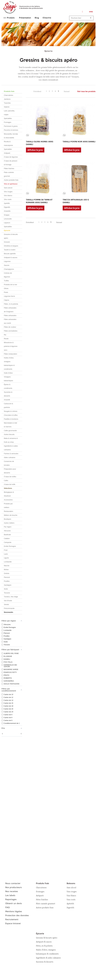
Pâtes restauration (11, 354)
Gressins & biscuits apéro (11, 236)
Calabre (7, 538)
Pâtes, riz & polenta (11, 304)
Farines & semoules (11, 454)
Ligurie (6, 558)
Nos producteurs (14, 888)
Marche (7, 566)
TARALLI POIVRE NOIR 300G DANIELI (79, 142)
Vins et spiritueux (11, 184)
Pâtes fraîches (42, 900)
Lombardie (8, 562)
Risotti (6, 339)
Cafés (6, 480)
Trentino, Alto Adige (11, 597)
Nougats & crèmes (11, 411)
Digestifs (7, 207)
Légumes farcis (9, 296)
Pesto (6, 292)
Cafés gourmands (10, 431)
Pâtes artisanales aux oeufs (10, 321)
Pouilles (7, 581)
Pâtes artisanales (10, 315)
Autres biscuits (9, 434)
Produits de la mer (11, 285)
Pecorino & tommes (11, 130)
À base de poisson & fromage (11, 163)
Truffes (6, 281)
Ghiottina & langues (11, 246)
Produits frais (9, 91)
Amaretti (7, 400)
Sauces (7, 265)
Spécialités (8, 118)
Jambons (7, 99)
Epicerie (7, 230)
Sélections (8, 488)
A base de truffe (10, 484)
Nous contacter (13, 884)
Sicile (6, 589)
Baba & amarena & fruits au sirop (11, 440)
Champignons (9, 269)
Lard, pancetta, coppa (9, 113)
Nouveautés (9, 612)
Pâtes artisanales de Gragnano (10, 310)
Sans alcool (8, 188)
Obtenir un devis (14, 904)
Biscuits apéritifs (10, 254)
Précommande (9, 608)
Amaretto (7, 211)
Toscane (7, 593)
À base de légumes (11, 157)
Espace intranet (13, 924)
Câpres (7, 300)
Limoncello (8, 219)
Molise (6, 570)
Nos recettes (12, 892)
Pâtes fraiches (9, 168)
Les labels (10, 896)
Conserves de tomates (9, 463)
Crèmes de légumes (8, 275)
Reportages (11, 900)
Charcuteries (9, 95)
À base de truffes (10, 477)
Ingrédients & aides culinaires (11, 448)
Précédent (37, 91)
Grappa (7, 215)
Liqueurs (7, 223)
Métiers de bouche (11, 515)
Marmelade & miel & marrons (10, 425)
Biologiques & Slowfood (9, 494)
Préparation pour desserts (10, 471)
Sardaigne (8, 585)
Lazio (6, 554)
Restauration (9, 511)
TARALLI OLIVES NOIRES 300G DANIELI (40, 143)
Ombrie (7, 573)
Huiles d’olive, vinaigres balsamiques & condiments (9, 363)
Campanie (8, 542)
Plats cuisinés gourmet (9, 174)
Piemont (7, 577)
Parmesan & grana (11, 126)
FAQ (7, 908)
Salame (7, 107)
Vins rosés (8, 199)
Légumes (7, 261)
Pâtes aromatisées (11, 331)
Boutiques (8, 519)
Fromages (8, 122)
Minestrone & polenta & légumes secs (11, 346)
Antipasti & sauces (11, 257)
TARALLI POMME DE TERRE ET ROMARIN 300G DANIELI (39, 201)
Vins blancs (8, 196)
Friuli (6, 550)
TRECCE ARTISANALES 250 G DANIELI (76, 201)
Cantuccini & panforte (8, 405)
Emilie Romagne (10, 546)
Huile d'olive (8, 373)
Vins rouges (8, 192)
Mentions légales (14, 912)
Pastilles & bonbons (11, 419)
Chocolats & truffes (11, 415)
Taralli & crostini (10, 250)
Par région (8, 527)
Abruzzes (7, 531)
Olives (6, 288)
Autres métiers (9, 523)
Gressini (7, 242)
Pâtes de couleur (10, 327)
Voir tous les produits (86, 92)
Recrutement (12, 920)
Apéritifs (7, 203)
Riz (5, 335)
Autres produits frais (11, 180)
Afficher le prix (35, 150)
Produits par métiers (8, 506)
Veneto (6, 604)
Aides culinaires (10, 457)
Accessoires (8, 500)
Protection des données (17, 916)
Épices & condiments (8, 386)
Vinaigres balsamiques (8, 379)
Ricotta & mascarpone (8, 143)
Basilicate (7, 535)
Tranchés (7, 103)
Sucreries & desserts (8, 394)
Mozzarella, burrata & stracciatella (11, 136)
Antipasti (7, 153)
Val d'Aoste (8, 601)
